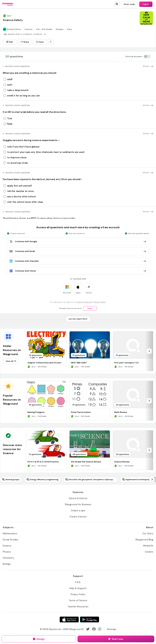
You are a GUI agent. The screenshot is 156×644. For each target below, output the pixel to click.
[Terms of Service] (78, 600)
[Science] (7, 546)
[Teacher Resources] (78, 606)
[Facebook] (94, 629)
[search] (117, 4)
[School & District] (78, 498)
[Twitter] (88, 629)
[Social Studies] (11, 540)
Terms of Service (85, 302)
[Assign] (39, 639)
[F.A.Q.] (78, 582)
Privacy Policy (100, 302)
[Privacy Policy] (78, 594)
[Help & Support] (78, 588)
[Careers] (149, 552)
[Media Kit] (148, 546)
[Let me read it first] (78, 319)
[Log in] (146, 4)
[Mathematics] (10, 533)
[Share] (25, 42)
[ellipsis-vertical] (51, 42)
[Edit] (10, 42)
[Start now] (116, 639)
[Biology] (7, 564)
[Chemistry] (8, 558)
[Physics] (7, 552)
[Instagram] (100, 629)
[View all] (11, 361)
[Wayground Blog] (144, 540)
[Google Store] (90, 619)
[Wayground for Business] (78, 504)
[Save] (40, 42)
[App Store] (69, 619)
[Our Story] (148, 533)
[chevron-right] (149, 351)
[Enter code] (129, 4)
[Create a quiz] (78, 510)
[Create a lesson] (78, 517)
